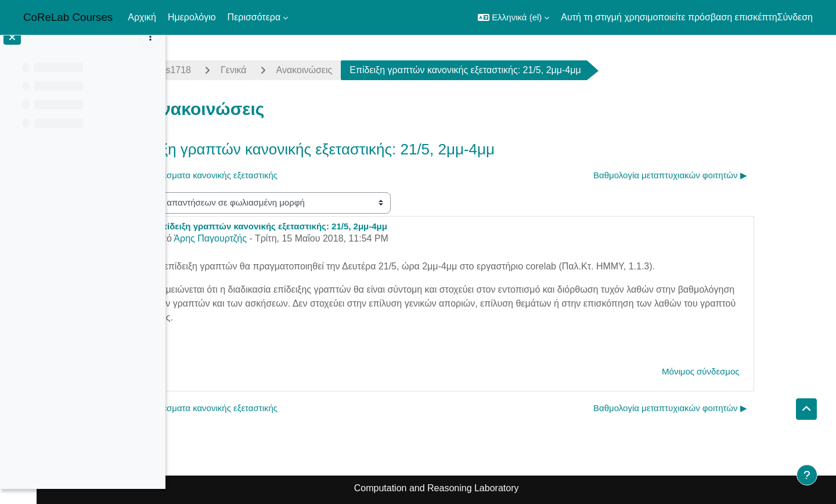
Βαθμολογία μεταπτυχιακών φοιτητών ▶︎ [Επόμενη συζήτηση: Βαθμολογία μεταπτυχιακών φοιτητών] (735, 175)
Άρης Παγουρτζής (275, 238)
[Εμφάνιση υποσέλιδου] (807, 475)
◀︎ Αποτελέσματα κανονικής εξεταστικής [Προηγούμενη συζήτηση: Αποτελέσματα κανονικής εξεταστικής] (266, 175)
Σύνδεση (795, 17)
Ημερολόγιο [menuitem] (192, 17)
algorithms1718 (224, 70)
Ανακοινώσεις (368, 70)
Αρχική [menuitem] (142, 17)
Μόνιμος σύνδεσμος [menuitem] (765, 371)
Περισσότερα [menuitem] (254, 17)
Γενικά (298, 70)
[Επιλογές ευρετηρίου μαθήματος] (150, 52)
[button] (514, 17)
